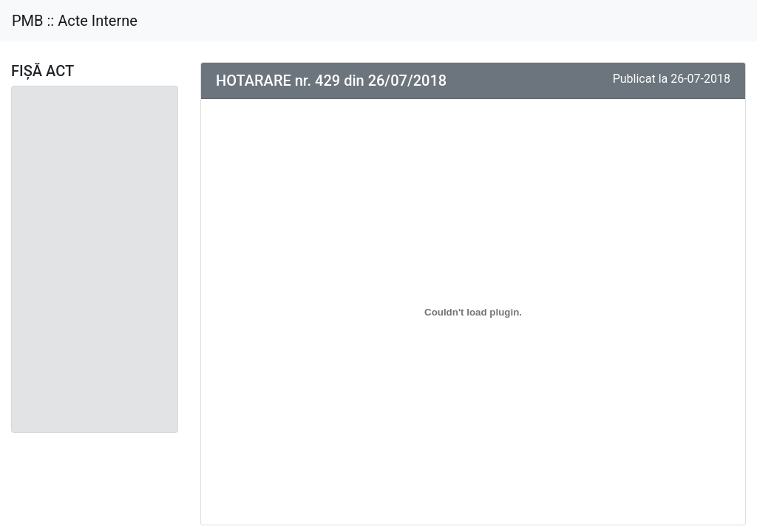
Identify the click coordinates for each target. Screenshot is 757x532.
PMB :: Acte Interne (75, 21)
